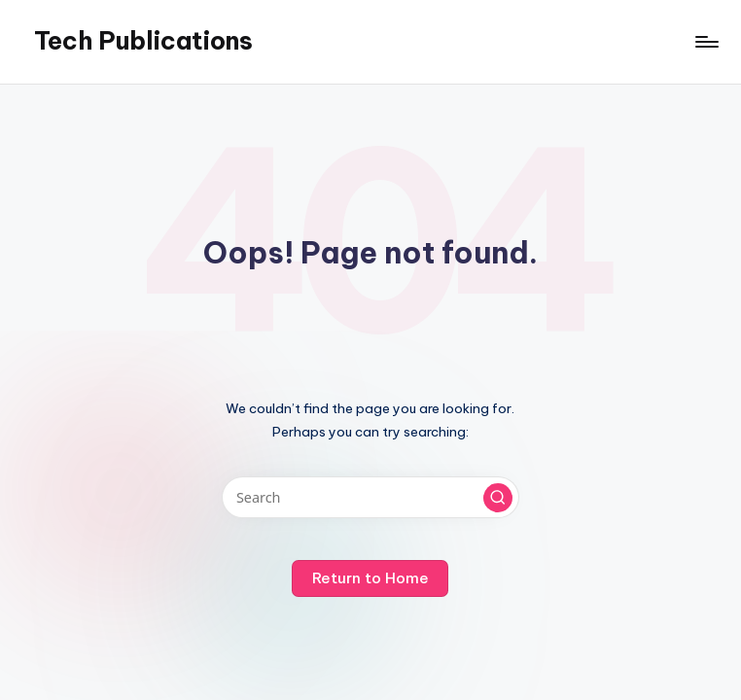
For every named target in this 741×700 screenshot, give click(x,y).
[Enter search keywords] (370, 497)
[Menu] (706, 42)
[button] (498, 498)
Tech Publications (143, 41)
